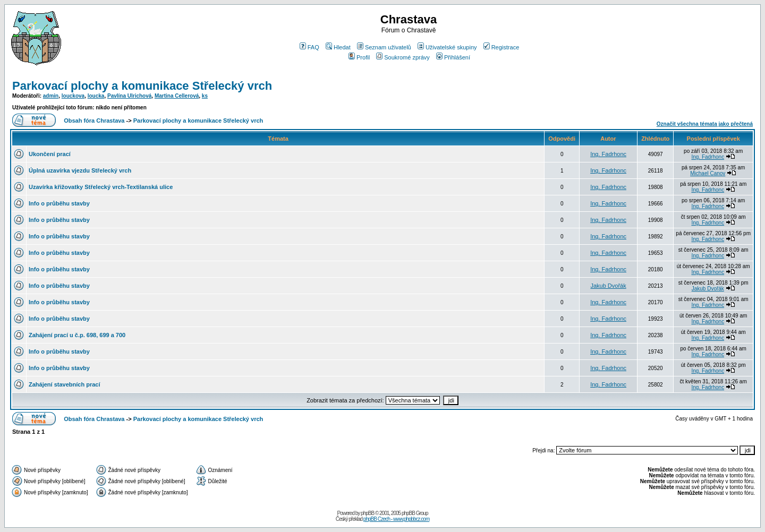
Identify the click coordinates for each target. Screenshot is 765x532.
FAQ (309, 47)
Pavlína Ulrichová (129, 96)
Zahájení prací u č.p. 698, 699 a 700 (77, 335)
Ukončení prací (50, 154)
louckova (73, 96)
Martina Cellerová (177, 96)
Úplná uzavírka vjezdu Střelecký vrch (80, 170)
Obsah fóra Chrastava (94, 121)
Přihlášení (453, 57)
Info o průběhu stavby (59, 203)
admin (51, 96)
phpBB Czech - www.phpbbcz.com (396, 519)
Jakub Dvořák (608, 286)
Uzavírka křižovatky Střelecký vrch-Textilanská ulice (101, 187)
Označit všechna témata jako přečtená (705, 124)
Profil (359, 57)
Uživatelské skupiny (447, 47)
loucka (96, 96)
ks (205, 96)
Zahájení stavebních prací (65, 384)
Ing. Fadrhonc (608, 154)
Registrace (501, 47)
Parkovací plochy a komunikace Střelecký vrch (142, 86)
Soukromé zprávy (403, 57)
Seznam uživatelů (384, 47)
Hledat (338, 47)
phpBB (367, 513)
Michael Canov (708, 173)
